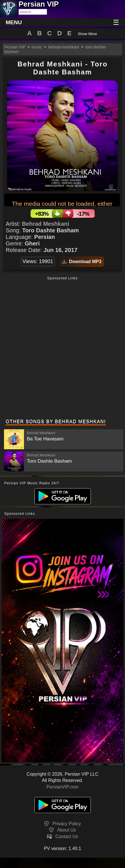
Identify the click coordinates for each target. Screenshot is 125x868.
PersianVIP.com (63, 787)
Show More (87, 34)
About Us (66, 830)
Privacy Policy (67, 824)
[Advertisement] (62, 348)
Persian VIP (15, 47)
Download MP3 (82, 262)
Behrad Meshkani (46, 224)
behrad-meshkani (64, 47)
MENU (14, 22)
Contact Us (67, 837)
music (37, 47)
